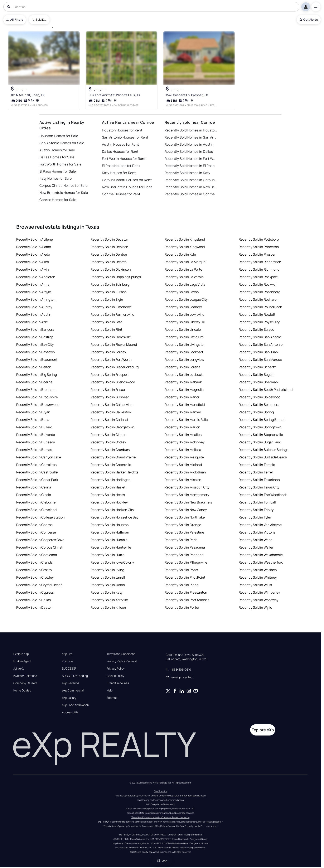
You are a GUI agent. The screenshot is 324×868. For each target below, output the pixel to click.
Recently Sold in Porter (182, 607)
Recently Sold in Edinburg (110, 284)
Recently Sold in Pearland (184, 555)
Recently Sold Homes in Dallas (189, 151)
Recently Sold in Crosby (34, 570)
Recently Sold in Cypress (35, 592)
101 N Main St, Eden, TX (28, 95)
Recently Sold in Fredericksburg (115, 367)
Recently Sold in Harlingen (111, 480)
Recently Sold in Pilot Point (185, 577)
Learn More (210, 826)
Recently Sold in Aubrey (34, 307)
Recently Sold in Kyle (180, 254)
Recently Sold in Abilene (35, 239)
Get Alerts (309, 20)
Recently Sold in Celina (34, 487)
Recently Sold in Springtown (260, 427)
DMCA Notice (161, 791)
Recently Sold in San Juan (258, 352)
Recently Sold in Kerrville (109, 600)
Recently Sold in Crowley (35, 577)
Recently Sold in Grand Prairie (113, 457)
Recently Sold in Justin (108, 585)
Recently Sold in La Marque (185, 262)
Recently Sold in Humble (109, 540)
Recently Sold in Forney (108, 352)
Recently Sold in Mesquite (184, 457)
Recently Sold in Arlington (36, 299)
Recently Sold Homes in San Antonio (191, 137)
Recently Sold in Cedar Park (37, 480)
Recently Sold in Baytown (36, 352)
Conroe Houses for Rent (121, 194)
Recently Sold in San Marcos (260, 360)
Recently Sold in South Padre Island (266, 390)
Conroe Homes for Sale (58, 200)
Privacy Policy (116, 669)
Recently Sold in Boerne (34, 382)
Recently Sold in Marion (182, 427)
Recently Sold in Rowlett (257, 314)
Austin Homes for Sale (57, 150)
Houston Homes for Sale (59, 136)
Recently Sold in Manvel (183, 412)
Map (162, 861)
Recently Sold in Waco (255, 540)
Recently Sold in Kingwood (185, 247)
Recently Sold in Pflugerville (186, 562)
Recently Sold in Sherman (258, 382)
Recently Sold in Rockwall (258, 284)
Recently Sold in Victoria (257, 532)
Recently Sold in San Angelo (260, 337)
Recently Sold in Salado (256, 329)
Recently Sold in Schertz (257, 367)
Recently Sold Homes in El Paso (190, 166)
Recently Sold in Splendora (259, 405)
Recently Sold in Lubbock (184, 375)
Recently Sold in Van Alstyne (260, 525)
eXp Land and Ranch (75, 705)
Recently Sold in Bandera (35, 329)
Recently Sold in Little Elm (184, 337)
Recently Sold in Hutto (107, 555)
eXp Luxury (69, 698)
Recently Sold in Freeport (110, 375)
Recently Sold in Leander (183, 307)
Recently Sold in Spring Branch (262, 420)
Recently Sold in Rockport (258, 277)
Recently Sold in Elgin (107, 299)
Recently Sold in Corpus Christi (40, 547)
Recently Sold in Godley (108, 442)
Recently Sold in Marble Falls (186, 420)
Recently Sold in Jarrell (108, 577)
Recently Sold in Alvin (33, 269)
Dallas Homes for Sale (57, 157)
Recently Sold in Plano (182, 585)
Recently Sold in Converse (36, 532)
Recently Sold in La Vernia (184, 277)
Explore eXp (21, 654)
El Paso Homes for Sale (58, 171)
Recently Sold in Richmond (259, 269)
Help (110, 690)
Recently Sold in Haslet (108, 487)
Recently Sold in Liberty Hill (185, 322)
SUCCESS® (69, 669)
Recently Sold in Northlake (185, 517)
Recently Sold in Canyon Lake (39, 457)
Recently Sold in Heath (108, 495)
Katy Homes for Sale (55, 178)
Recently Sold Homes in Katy (187, 173)
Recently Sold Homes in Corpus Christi (191, 180)
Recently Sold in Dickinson (111, 269)
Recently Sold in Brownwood (38, 405)
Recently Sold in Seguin (257, 375)
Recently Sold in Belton (34, 367)
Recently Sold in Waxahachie (261, 555)
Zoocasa (68, 661)
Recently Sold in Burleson (36, 442)
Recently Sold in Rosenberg (259, 292)
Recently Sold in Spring (256, 412)
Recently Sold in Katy (107, 592)
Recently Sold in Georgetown (112, 427)
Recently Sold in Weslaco (258, 570)
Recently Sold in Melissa (183, 450)
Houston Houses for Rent (122, 130)
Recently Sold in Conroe (34, 525)
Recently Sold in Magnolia (184, 390)
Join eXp (19, 669)
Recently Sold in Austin (34, 314)
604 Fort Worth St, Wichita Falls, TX (114, 95)
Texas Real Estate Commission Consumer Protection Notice (160, 817)
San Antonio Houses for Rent (125, 137)
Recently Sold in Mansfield (185, 405)
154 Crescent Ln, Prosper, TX (187, 95)
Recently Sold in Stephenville (261, 435)
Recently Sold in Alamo (34, 247)
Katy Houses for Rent (119, 173)
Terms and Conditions (121, 654)
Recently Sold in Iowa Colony (112, 562)
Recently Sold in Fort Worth (111, 360)
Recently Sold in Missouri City (187, 487)
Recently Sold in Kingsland (185, 239)
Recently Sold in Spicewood (260, 397)
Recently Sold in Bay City (35, 344)
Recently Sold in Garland (109, 420)
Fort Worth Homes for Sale (60, 164)
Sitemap (112, 698)
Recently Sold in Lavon (182, 292)
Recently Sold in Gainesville (111, 405)
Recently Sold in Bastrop (35, 337)
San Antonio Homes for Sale (62, 143)
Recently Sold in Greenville (111, 465)
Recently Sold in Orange (183, 525)
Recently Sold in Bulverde (36, 435)
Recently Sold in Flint (106, 329)
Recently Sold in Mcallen (183, 435)
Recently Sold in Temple (257, 465)
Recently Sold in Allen (33, 262)
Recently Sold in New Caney (186, 510)
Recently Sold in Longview (184, 360)
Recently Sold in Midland (183, 465)
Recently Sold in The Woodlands (263, 495)
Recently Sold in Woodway (258, 600)
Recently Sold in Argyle (34, 292)
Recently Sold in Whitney (258, 577)
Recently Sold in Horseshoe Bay (114, 517)
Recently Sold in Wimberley (259, 592)
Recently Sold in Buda (33, 420)
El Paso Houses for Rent (121, 166)
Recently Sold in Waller (256, 547)
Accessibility (70, 712)
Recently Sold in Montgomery (187, 495)
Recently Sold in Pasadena (185, 547)
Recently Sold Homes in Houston (191, 130)
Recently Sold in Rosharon (259, 299)
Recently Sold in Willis (255, 585)
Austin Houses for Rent (121, 144)
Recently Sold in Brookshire (37, 397)
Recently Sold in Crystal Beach (39, 585)
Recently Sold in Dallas (33, 600)
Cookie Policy (115, 676)
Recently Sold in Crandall (35, 562)
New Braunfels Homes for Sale (64, 193)
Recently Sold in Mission (183, 480)
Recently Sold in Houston (110, 525)
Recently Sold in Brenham (36, 390)
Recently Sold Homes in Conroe (190, 194)
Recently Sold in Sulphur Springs (263, 450)
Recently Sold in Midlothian (185, 472)
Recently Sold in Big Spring (37, 375)
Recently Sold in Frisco (108, 390)
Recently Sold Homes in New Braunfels (191, 187)
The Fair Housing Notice (209, 822)
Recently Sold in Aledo (33, 254)
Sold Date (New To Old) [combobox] (41, 20)
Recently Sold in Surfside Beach (263, 457)
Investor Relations (25, 676)
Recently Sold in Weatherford (261, 562)
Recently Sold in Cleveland (36, 510)
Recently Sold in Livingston (185, 344)
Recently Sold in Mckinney (185, 442)
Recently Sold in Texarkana (259, 480)
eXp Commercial (73, 690)
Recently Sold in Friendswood (113, 382)
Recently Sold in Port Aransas (187, 600)
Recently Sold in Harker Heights (114, 472)
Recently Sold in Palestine (184, 532)
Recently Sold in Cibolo (34, 495)
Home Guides (22, 690)
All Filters (15, 20)
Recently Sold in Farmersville (112, 314)
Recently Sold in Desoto (108, 262)
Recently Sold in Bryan (33, 412)
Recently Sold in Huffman (110, 532)
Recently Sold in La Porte (183, 269)
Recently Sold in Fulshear (110, 397)
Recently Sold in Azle (32, 322)
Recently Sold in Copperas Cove (40, 540)
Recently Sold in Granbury (110, 450)
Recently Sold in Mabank (183, 382)
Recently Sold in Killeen (108, 607)
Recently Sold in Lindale (183, 329)
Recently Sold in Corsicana (37, 555)
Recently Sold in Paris (181, 540)
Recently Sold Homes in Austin (189, 144)
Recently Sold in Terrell (256, 472)
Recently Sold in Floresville (111, 337)
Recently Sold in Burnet (34, 450)
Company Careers (25, 683)
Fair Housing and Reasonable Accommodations (161, 800)
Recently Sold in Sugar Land (260, 442)
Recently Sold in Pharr (181, 570)
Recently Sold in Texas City (259, 487)
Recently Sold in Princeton (259, 247)
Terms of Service (192, 796)
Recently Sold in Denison (109, 247)
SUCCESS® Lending (75, 676)
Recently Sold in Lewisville (184, 314)
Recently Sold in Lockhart (184, 352)
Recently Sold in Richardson (260, 262)
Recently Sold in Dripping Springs (116, 277)
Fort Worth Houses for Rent (124, 159)
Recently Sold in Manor (182, 397)
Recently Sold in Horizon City (112, 510)
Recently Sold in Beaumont (37, 360)
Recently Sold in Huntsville (111, 547)
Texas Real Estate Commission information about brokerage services (161, 813)
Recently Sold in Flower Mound (114, 344)
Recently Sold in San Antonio (261, 344)
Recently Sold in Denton (109, 254)
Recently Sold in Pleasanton (186, 592)
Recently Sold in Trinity (256, 510)
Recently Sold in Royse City (259, 322)
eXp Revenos (71, 683)
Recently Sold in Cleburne (36, 502)
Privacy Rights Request (122, 661)
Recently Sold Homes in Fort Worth (191, 159)
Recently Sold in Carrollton (37, 465)
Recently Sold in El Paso (108, 292)
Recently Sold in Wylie (255, 607)
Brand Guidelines (118, 683)
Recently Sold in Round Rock (260, 307)
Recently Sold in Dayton (34, 607)
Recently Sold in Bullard (34, 427)
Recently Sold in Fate (106, 322)
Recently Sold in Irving (107, 570)
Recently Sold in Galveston (111, 412)
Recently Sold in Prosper (257, 254)
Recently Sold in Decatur (109, 239)
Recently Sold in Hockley (109, 502)
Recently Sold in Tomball (257, 502)
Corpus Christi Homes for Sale (64, 185)
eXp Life (67, 654)
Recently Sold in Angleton (36, 277)
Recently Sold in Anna (33, 284)
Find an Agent (22, 661)
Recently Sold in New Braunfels (188, 502)
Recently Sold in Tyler (255, 517)
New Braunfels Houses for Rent (127, 187)
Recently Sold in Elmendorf (111, 307)
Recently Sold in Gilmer (108, 435)
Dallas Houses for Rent (120, 151)
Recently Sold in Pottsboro (259, 239)
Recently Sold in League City (186, 299)
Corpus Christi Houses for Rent (127, 180)
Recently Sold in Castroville (37, 472)
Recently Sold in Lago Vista (185, 284)
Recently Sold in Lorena (182, 367)
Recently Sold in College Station (40, 517)
